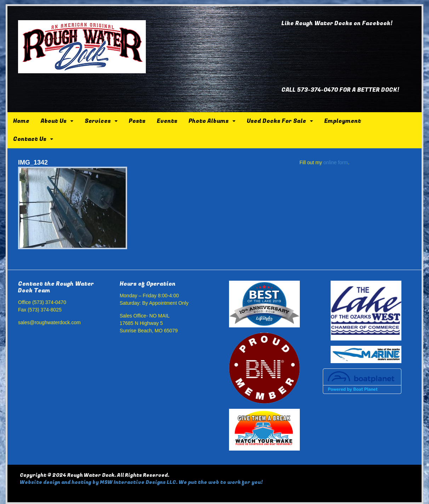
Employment (343, 121)
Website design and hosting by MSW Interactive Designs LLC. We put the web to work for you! (141, 482)
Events (167, 121)
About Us (54, 121)
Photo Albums (209, 121)
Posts (137, 121)
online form (336, 162)
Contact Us (30, 139)
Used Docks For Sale (276, 121)
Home (21, 121)
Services (98, 121)
